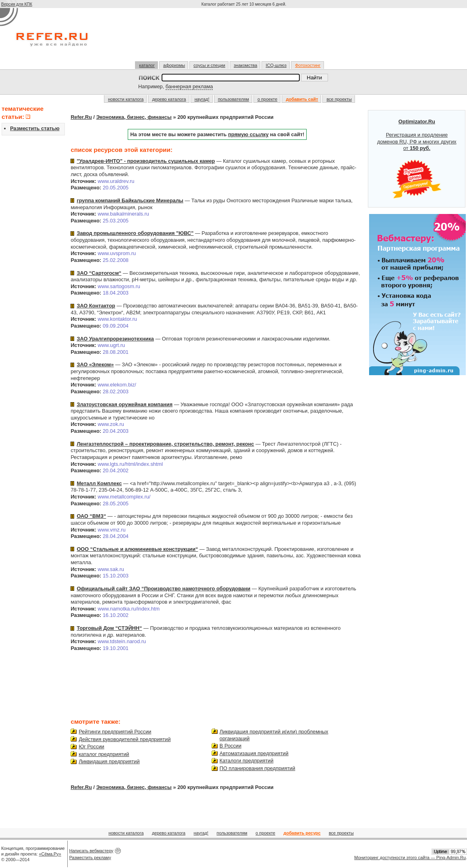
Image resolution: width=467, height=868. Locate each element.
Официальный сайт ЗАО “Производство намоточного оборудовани (163, 589)
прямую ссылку (248, 134)
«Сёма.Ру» (50, 854)
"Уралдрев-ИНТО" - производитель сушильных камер (146, 161)
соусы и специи (209, 65)
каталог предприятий (104, 754)
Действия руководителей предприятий (125, 739)
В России (230, 746)
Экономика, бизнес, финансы (134, 117)
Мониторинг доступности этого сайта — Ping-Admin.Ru (410, 858)
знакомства (245, 65)
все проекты (339, 99)
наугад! (202, 99)
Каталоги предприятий (247, 761)
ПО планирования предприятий (257, 768)
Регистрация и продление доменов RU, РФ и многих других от (417, 159)
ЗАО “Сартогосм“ (99, 273)
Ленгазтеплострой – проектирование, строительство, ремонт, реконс (165, 444)
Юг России (91, 747)
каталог (147, 65)
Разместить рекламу (90, 858)
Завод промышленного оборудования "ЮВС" (135, 233)
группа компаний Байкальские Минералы (130, 200)
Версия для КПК (17, 4)
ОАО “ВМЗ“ (91, 516)
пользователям (233, 99)
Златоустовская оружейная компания (125, 404)
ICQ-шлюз (276, 65)
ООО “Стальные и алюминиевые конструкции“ (137, 549)
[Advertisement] (245, 38)
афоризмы (174, 65)
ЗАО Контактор (96, 306)
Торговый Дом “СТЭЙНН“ (109, 628)
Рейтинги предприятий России (115, 732)
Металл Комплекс (99, 483)
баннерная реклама (189, 86)
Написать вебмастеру (91, 851)
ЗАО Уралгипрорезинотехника (115, 339)
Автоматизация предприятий (254, 753)
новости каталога (126, 99)
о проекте (267, 99)
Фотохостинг (308, 65)
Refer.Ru (81, 117)
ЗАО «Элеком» (95, 364)
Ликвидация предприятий (109, 761)
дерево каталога (169, 99)
